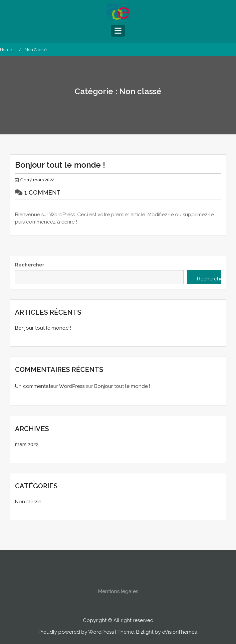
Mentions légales (118, 599)
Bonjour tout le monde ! (60, 165)
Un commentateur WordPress (50, 386)
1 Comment (42, 192)
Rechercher (30, 265)
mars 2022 (27, 444)
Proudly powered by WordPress (76, 632)
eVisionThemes (179, 632)
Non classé (28, 502)
